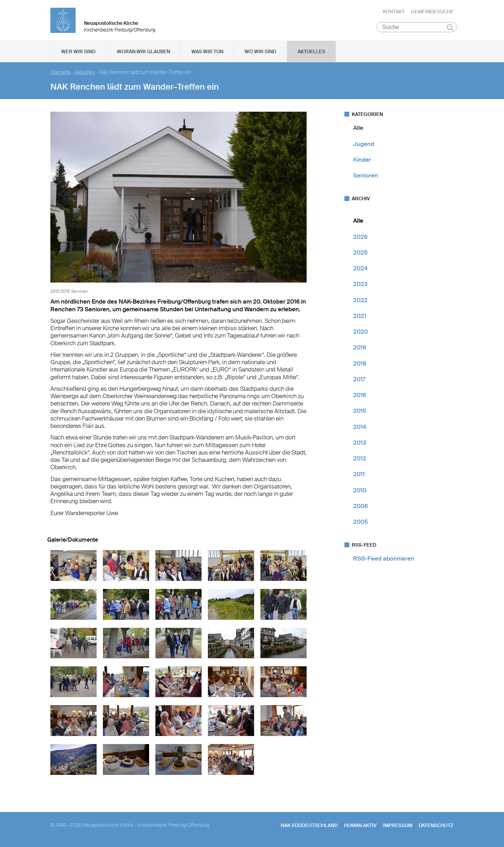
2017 (359, 381)
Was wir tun (207, 53)
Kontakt (394, 12)
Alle (358, 129)
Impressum (398, 826)
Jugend (364, 145)
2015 (360, 412)
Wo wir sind (260, 53)
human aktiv (360, 826)
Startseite (61, 74)
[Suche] (417, 28)
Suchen (450, 29)
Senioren (366, 177)
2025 (360, 254)
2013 (360, 444)
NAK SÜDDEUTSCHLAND (309, 826)
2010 (360, 491)
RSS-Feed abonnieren (384, 560)
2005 (360, 523)
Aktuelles (311, 53)
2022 (360, 301)
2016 (360, 396)
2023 (360, 285)
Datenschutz (436, 826)
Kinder (362, 161)
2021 (360, 317)
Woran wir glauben (143, 53)
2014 (360, 428)
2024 (360, 270)
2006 (360, 507)
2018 (360, 365)
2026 (360, 238)
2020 (360, 333)
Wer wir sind (78, 53)
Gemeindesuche (432, 12)
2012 (360, 460)
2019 (360, 349)
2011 (359, 475)
